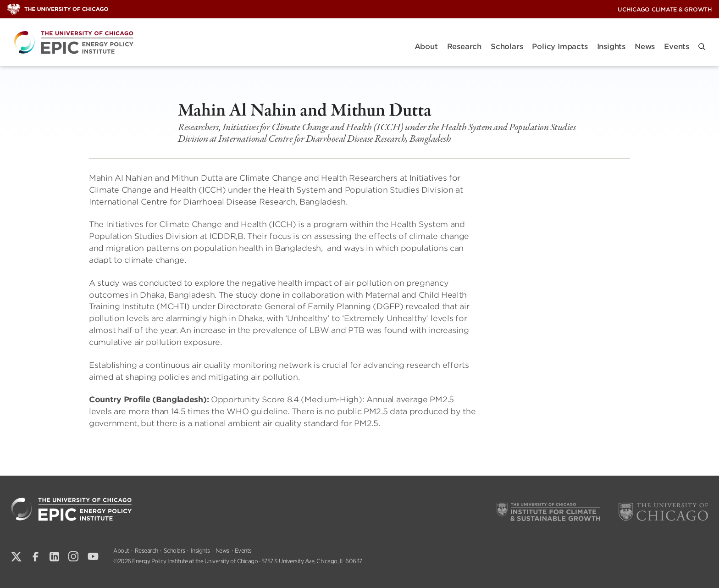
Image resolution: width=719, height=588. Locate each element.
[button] (702, 47)
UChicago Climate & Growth (665, 9)
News (645, 47)
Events (677, 47)
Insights (611, 47)
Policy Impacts (560, 47)
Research (464, 47)
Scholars (507, 47)
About (426, 47)
